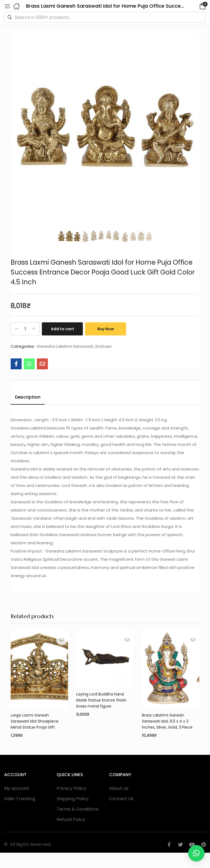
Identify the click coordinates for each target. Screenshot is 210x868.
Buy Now (106, 329)
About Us (119, 788)
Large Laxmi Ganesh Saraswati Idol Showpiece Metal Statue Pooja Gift (35, 721)
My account (17, 788)
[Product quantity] (25, 329)
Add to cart (62, 329)
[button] (195, 6)
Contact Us (121, 799)
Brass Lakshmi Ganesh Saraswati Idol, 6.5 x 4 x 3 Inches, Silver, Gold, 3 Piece (167, 721)
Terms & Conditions (78, 809)
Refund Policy (71, 819)
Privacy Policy (71, 788)
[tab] (28, 398)
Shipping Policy (73, 799)
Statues (103, 346)
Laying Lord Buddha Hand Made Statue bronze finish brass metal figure (101, 700)
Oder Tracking (20, 799)
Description (28, 397)
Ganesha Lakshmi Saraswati (65, 346)
